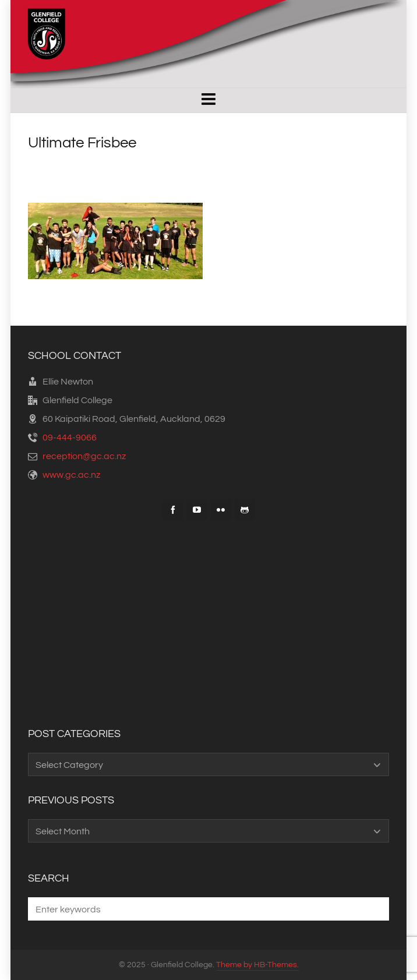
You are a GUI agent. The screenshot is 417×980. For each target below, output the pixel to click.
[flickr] (221, 510)
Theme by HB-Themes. (257, 965)
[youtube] (197, 510)
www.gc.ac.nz (71, 475)
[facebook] (173, 510)
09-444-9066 (70, 438)
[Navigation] (208, 100)
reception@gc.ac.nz (84, 456)
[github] (245, 510)
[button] (374, 909)
